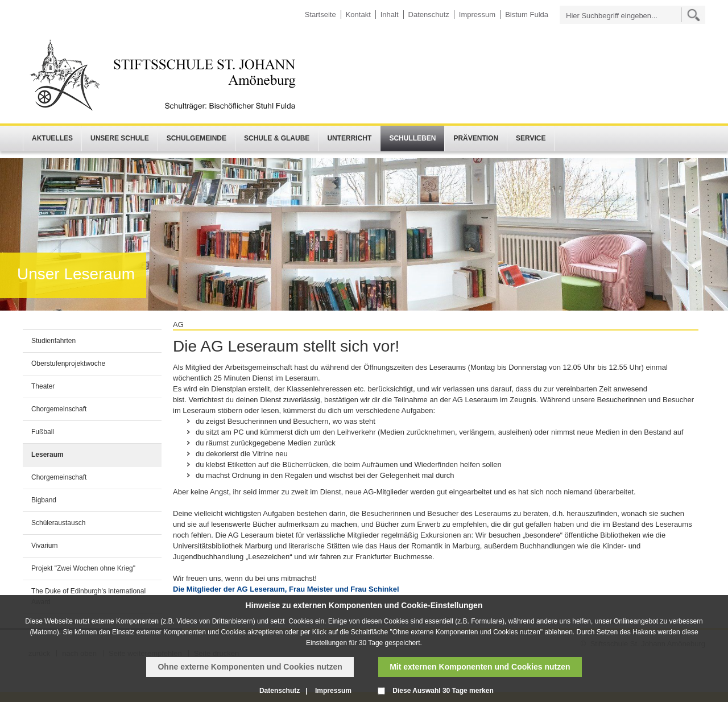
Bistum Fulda (527, 15)
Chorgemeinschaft (59, 409)
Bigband (44, 500)
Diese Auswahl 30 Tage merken (443, 691)
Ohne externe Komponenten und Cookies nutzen (250, 667)
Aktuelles (52, 138)
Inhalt (390, 15)
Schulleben (412, 138)
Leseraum (47, 455)
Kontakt (358, 15)
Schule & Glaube (277, 138)
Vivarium (44, 546)
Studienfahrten (53, 341)
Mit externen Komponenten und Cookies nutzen (480, 667)
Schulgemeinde (197, 138)
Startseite (320, 15)
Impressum (477, 15)
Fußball (43, 432)
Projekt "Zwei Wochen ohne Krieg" (83, 568)
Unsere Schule (120, 138)
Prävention (476, 138)
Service (531, 138)
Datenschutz (429, 15)
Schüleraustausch (58, 523)
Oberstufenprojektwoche (68, 364)
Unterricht (349, 138)
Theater (43, 386)
